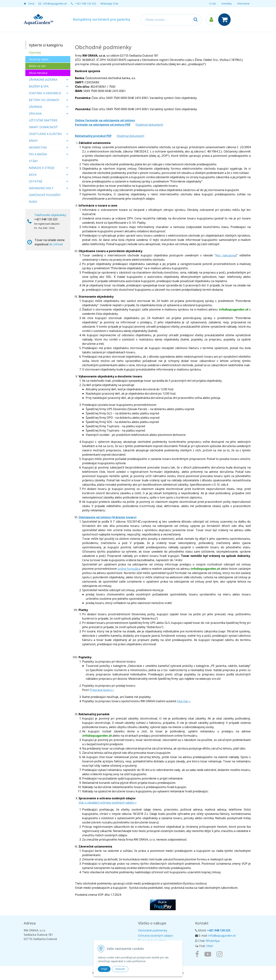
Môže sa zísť (37, 66)
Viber (210, 946)
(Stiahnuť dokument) (149, 125)
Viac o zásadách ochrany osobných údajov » (108, 803)
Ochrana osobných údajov (155, 936)
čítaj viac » (184, 701)
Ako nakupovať (226, 255)
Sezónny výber (39, 59)
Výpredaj (35, 52)
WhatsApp (213, 941)
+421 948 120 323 (86, 3)
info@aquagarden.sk (55, 3)
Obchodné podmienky (153, 930)
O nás (213, 3)
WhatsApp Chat (109, 3)
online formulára (129, 569)
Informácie (243, 3)
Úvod (31, 3)
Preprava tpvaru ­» (102, 690)
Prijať (104, 969)
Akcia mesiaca (38, 73)
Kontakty (227, 3)
